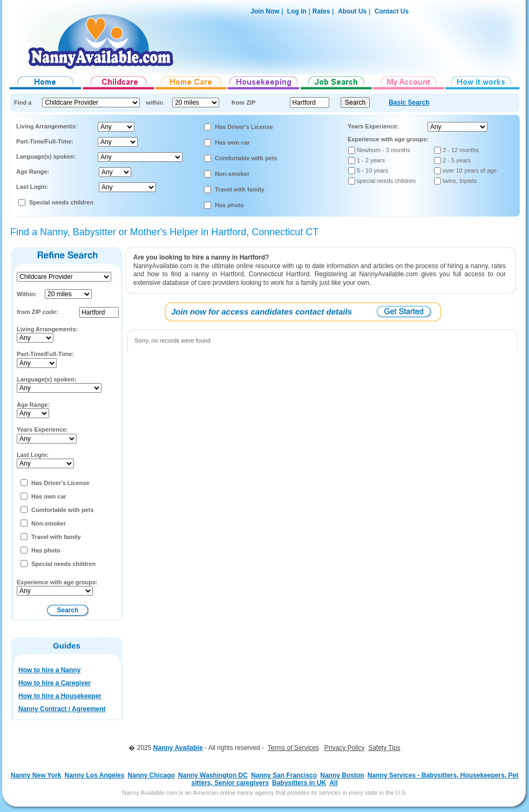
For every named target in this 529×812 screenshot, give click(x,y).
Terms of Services (293, 748)
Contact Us (392, 11)
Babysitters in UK (299, 783)
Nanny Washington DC (213, 775)
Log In (296, 11)
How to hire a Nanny (49, 670)
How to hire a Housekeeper (60, 696)
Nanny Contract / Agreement (62, 709)
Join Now (265, 11)
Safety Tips (384, 748)
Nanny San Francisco (284, 775)
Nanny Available (178, 748)
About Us (352, 11)
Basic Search (409, 103)
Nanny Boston (342, 775)
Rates (321, 11)
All (333, 783)
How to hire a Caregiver (55, 683)
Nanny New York (36, 775)
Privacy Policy (345, 748)
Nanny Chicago (151, 775)
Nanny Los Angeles (95, 775)
